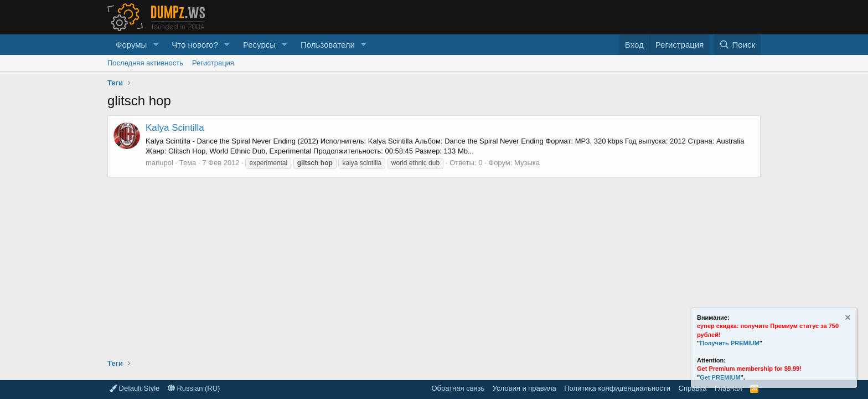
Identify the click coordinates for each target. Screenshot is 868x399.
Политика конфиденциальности (617, 388)
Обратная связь (458, 388)
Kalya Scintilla (175, 128)
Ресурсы (259, 45)
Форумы (131, 45)
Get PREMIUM (720, 377)
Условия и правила (525, 388)
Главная (728, 388)
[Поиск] (737, 45)
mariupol (159, 163)
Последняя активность (145, 63)
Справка (693, 388)
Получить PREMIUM (730, 343)
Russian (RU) (194, 388)
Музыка (527, 163)
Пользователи (328, 45)
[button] (156, 45)
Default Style (135, 388)
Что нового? (195, 45)
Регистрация (213, 63)
